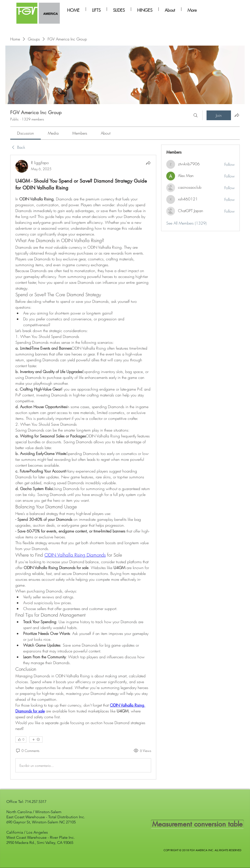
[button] (96, 9)
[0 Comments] (27, 751)
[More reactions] (36, 740)
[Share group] (237, 115)
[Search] (196, 115)
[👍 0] (21, 740)
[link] (26, 133)
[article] (83, 467)
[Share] (148, 163)
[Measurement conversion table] (197, 824)
